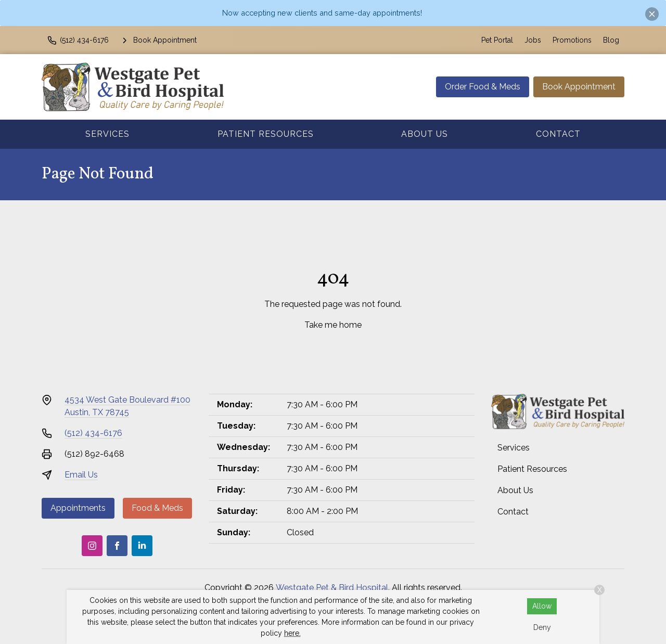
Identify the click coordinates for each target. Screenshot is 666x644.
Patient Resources (266, 134)
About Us (425, 134)
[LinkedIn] (142, 546)
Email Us (81, 475)
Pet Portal (497, 40)
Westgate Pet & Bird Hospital (332, 588)
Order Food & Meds (483, 87)
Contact (558, 134)
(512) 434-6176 (93, 433)
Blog (611, 40)
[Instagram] (92, 546)
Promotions (572, 40)
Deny (542, 627)
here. (292, 633)
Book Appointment (579, 87)
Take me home (333, 325)
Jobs (533, 40)
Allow (542, 606)
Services (107, 134)
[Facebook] (117, 546)
